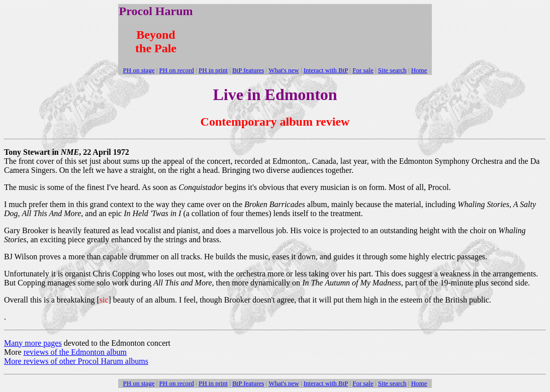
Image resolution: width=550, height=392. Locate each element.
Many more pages (33, 343)
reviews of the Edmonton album (75, 352)
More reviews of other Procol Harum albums (76, 361)
